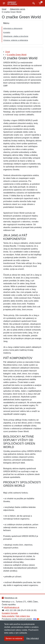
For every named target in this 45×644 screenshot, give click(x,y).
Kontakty (7, 32)
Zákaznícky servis (17, 9)
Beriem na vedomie (14, 639)
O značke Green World (17, 55)
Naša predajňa (8, 616)
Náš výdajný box (23, 616)
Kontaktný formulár (10, 613)
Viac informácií (33, 638)
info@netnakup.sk (12, 607)
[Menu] (4, 3)
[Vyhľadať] (33, 3)
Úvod (4, 9)
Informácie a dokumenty (13, 28)
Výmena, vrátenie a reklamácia (16, 40)
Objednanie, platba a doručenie (16, 36)
